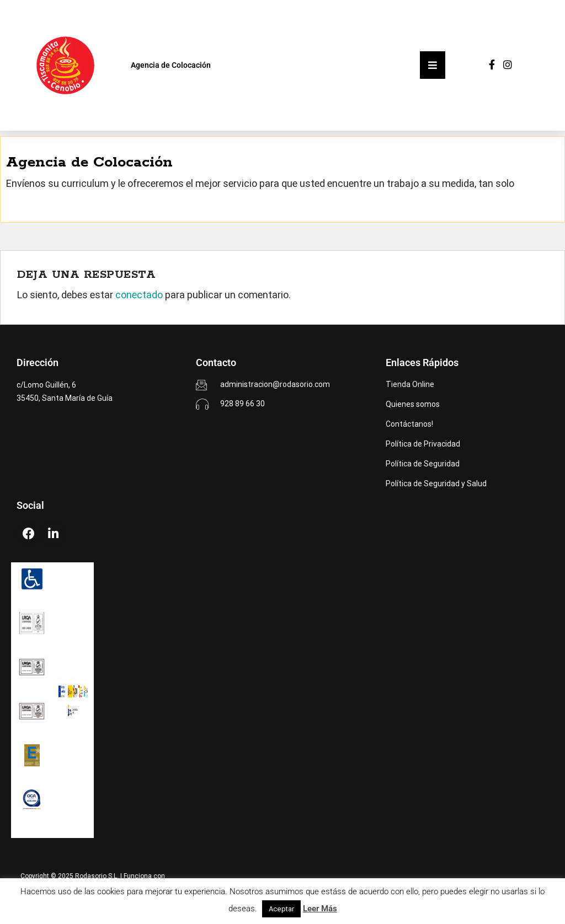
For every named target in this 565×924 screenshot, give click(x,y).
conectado (139, 295)
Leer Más (320, 909)
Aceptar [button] (281, 909)
